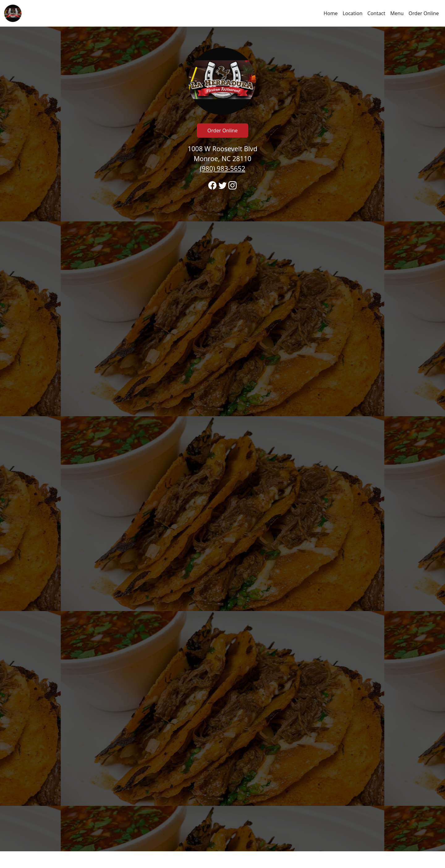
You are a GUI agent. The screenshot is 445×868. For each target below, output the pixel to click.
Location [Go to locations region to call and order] (353, 13)
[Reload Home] (13, 13)
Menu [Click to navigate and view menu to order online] (397, 13)
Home (331, 13)
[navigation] (222, 13)
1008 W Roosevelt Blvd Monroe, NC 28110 (222, 158)
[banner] (222, 439)
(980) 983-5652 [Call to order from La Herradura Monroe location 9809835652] (222, 168)
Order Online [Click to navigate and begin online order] (424, 13)
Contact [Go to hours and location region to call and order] (376, 13)
